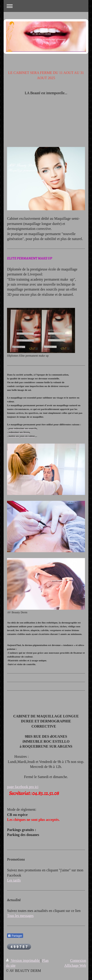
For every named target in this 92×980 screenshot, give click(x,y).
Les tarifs (14, 880)
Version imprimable (23, 961)
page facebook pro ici (23, 787)
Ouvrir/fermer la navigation (46, 6)
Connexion (78, 961)
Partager (15, 936)
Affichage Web (75, 965)
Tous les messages (20, 916)
